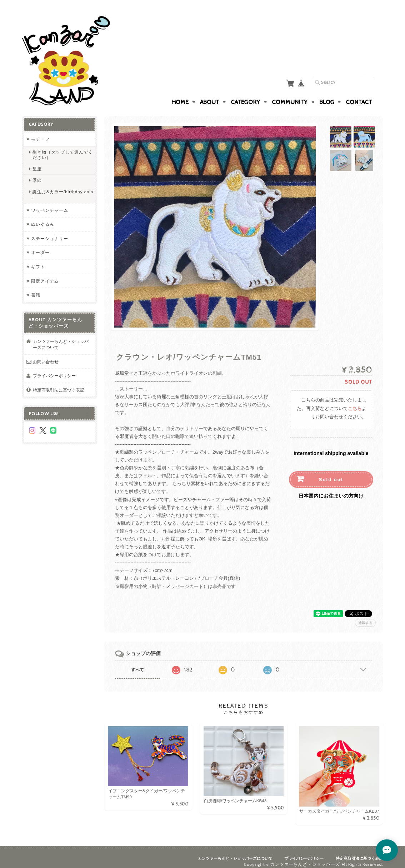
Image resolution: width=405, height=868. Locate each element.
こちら (355, 402)
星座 (37, 162)
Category (246, 95)
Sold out (331, 472)
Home (180, 95)
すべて (137, 663)
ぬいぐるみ (43, 217)
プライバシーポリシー (54, 369)
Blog (327, 95)
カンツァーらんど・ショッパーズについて (61, 337)
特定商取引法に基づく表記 (59, 383)
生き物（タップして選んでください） (63, 148)
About (210, 95)
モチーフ (40, 132)
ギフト (38, 260)
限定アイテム (45, 274)
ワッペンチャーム (50, 203)
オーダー (40, 246)
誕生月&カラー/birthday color (63, 188)
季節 (37, 173)
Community (290, 95)
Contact (359, 95)
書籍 (36, 288)
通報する (365, 616)
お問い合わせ (46, 355)
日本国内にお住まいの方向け (331, 489)
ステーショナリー (50, 231)
